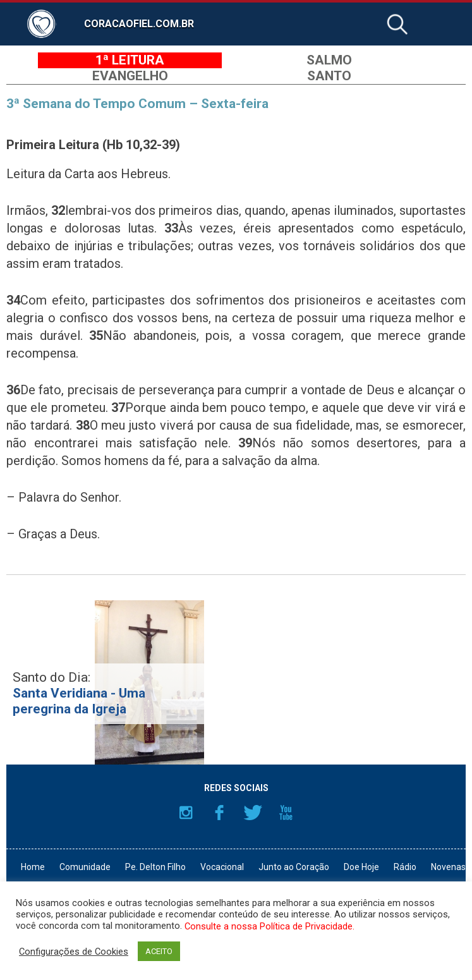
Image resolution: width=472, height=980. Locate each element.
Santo (329, 76)
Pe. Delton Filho (155, 867)
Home (33, 867)
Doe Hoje (361, 867)
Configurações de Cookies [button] (74, 952)
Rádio (405, 867)
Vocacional (222, 867)
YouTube (286, 813)
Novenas (448, 867)
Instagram (186, 813)
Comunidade (85, 867)
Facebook (219, 813)
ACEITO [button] (159, 951)
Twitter (253, 813)
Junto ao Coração (294, 867)
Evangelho (130, 76)
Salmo (329, 60)
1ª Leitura (130, 60)
